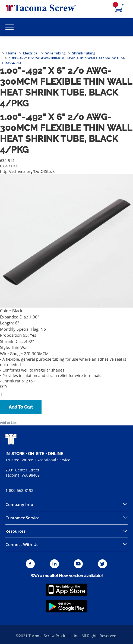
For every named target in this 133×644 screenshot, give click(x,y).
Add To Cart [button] (21, 407)
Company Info (19, 504)
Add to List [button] (8, 423)
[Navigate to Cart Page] (119, 8)
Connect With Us (22, 544)
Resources (15, 531)
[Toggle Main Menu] (9, 27)
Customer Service (23, 518)
